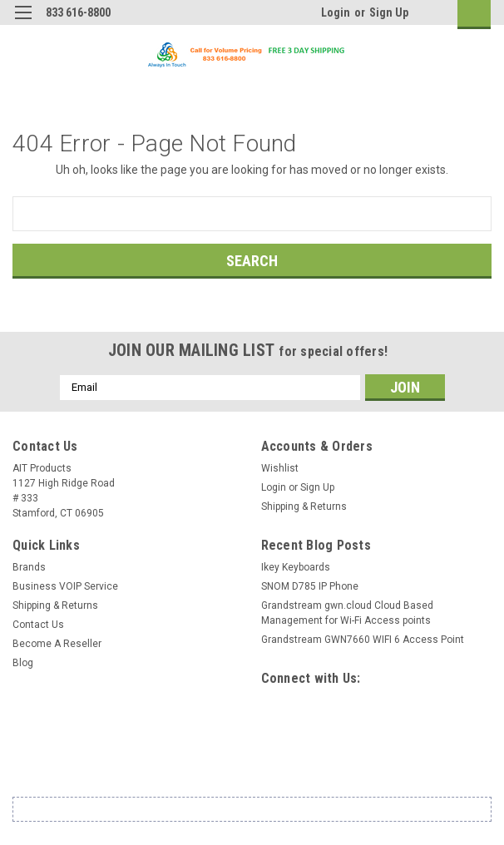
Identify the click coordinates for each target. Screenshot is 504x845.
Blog (23, 663)
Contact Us (38, 625)
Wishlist (280, 468)
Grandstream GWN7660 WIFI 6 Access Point (363, 640)
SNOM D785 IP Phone (310, 586)
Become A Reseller (57, 644)
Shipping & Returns (304, 507)
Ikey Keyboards (296, 567)
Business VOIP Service (65, 586)
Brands (29, 567)
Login (336, 12)
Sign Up (389, 12)
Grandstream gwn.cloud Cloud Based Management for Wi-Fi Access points (347, 613)
